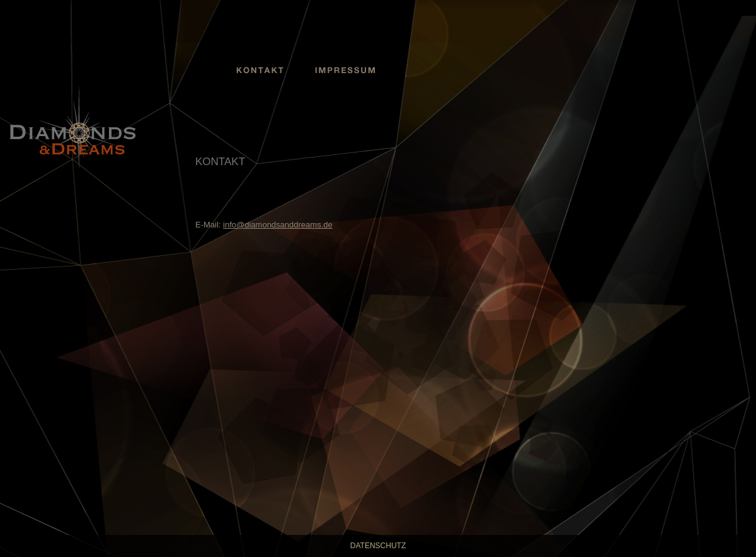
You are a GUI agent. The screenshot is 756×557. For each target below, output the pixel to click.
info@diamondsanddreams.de (278, 225)
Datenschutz (378, 546)
